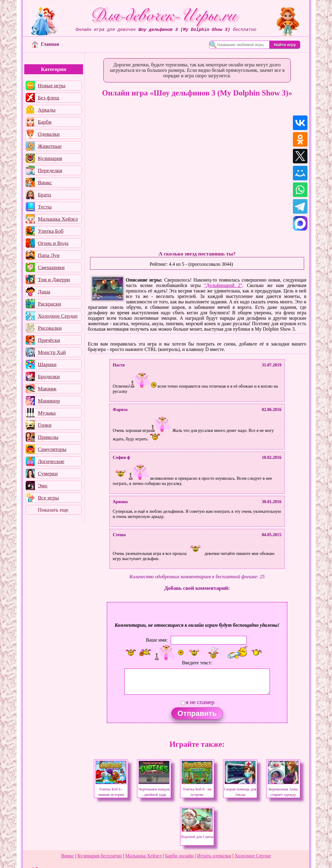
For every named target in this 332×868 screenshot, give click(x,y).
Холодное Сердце (58, 316)
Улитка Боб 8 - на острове (197, 789)
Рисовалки (50, 328)
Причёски (49, 340)
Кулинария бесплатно (99, 856)
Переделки (50, 170)
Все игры (48, 498)
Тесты (45, 207)
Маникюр (49, 401)
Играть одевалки (214, 856)
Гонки (45, 425)
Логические (51, 461)
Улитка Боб (51, 231)
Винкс (45, 182)
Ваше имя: (157, 640)
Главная (45, 44)
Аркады (47, 110)
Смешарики (51, 267)
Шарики (47, 364)
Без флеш (49, 98)
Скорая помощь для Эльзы (240, 789)
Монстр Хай (52, 352)
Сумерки (48, 473)
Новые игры (52, 85)
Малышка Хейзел (58, 219)
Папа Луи (49, 255)
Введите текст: (197, 663)
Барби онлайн (179, 856)
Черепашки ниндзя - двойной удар (154, 789)
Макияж (47, 389)
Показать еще (53, 510)
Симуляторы (52, 449)
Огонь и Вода (53, 243)
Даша (44, 292)
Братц (44, 195)
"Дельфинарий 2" (223, 285)
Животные (50, 146)
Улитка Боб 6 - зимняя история (111, 789)
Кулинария (50, 158)
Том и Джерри (54, 279)
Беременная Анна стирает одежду (283, 789)
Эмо (43, 486)
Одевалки (49, 134)
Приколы (48, 437)
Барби (45, 122)
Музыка (47, 413)
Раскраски (49, 304)
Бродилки (49, 376)
